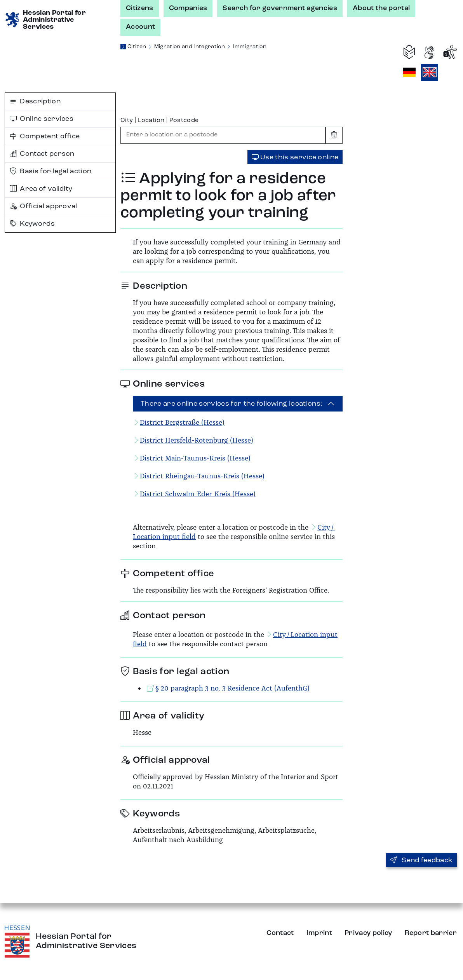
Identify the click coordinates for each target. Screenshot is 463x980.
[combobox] (223, 135)
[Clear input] (334, 135)
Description (35, 101)
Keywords (32, 224)
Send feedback (421, 860)
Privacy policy (368, 933)
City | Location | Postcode (159, 120)
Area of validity (41, 189)
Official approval (44, 206)
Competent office (45, 136)
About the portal (381, 8)
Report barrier (431, 933)
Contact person (42, 154)
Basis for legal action (50, 171)
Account (140, 27)
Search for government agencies (280, 8)
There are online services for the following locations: (231, 404)
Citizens (140, 8)
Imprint (319, 933)
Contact (280, 933)
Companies (188, 8)
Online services (42, 119)
